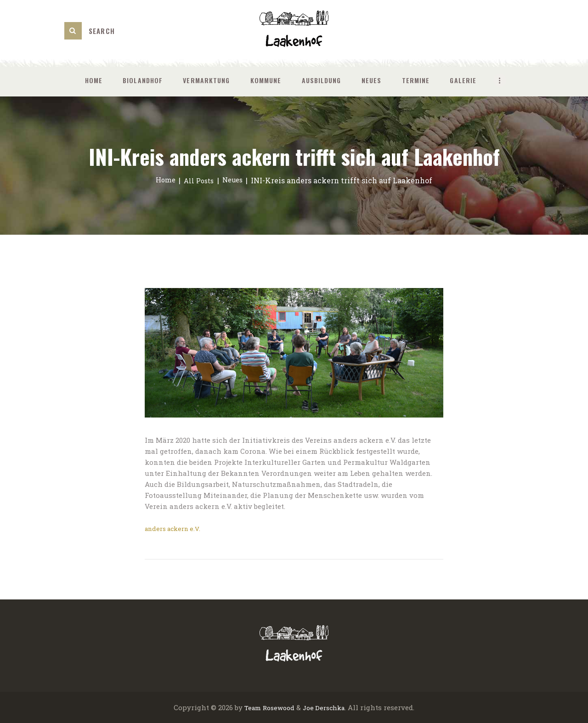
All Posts (198, 180)
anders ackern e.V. (176, 528)
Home (163, 180)
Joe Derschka (326, 707)
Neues (235, 180)
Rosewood (277, 707)
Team (249, 707)
